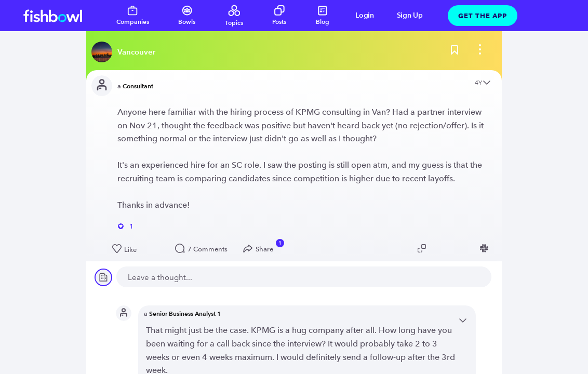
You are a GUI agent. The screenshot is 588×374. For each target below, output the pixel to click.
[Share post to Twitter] (439, 248)
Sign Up (410, 15)
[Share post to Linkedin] (455, 248)
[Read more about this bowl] (126, 52)
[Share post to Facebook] (470, 248)
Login (365, 15)
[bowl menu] (480, 52)
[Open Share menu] (260, 249)
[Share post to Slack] (486, 248)
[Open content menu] (487, 83)
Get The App (483, 16)
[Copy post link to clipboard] (423, 248)
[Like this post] (138, 249)
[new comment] (304, 277)
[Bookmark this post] (455, 52)
